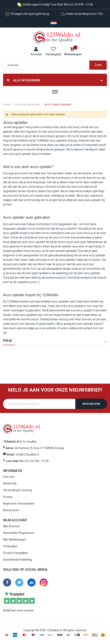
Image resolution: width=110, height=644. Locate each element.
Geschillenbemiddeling (17, 560)
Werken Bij (10, 483)
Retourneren (11, 510)
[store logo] (57, 37)
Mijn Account (11, 526)
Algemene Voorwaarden (19, 503)
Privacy (8, 497)
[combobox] (57, 65)
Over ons (9, 477)
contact (87, 328)
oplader (21, 122)
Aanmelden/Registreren (19, 533)
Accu (8, 122)
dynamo (32, 191)
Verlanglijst (10, 546)
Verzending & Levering (17, 490)
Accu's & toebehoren (27, 104)
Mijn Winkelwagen (15, 540)
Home (7, 104)
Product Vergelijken (16, 553)
